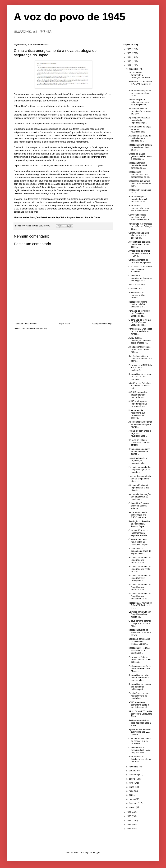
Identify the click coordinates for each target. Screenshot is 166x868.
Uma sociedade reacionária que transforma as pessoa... (137, 414)
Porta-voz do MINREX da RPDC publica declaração (140, 368)
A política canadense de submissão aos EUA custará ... (139, 732)
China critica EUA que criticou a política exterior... (139, 506)
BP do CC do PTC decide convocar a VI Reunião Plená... (140, 714)
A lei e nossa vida (137, 285)
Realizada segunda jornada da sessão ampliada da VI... (138, 199)
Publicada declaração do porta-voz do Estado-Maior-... (140, 669)
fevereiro (133, 803)
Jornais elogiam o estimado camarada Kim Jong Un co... (139, 102)
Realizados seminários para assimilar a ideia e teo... (140, 723)
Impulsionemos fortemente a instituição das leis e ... (140, 75)
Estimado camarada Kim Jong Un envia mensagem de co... (140, 596)
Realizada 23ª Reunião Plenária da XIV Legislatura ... (139, 650)
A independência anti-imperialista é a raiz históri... (139, 488)
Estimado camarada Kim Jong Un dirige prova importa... (140, 470)
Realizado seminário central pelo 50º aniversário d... (138, 304)
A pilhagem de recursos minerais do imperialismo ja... (139, 120)
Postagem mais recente (26, 324)
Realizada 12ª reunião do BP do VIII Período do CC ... (140, 84)
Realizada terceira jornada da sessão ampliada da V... (138, 166)
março (132, 799)
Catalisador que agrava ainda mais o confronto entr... (140, 184)
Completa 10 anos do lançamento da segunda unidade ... (139, 533)
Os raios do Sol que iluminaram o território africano (140, 443)
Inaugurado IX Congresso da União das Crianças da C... (140, 226)
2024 (129, 57)
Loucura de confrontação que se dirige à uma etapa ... (140, 479)
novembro (134, 767)
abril (131, 795)
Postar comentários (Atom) (34, 329)
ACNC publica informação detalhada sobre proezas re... (140, 340)
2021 (129, 812)
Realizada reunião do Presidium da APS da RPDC (140, 632)
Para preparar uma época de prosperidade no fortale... (140, 331)
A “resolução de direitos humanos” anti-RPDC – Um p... (140, 253)
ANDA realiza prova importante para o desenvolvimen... (138, 404)
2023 (129, 61)
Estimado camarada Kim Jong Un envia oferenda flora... (140, 560)
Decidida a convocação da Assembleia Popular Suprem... (139, 641)
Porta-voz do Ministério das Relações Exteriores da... (139, 313)
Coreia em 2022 (136, 289)
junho (132, 787)
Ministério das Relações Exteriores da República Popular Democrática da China (57, 217)
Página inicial (64, 324)
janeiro (132, 807)
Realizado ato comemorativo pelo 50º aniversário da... (139, 208)
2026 (129, 49)
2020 (129, 816)
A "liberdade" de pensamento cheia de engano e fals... (140, 551)
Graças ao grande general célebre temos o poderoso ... (140, 156)
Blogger (97, 853)
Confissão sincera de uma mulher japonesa (140, 261)
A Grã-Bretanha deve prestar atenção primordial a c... (138, 395)
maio (132, 791)
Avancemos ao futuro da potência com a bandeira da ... (140, 138)
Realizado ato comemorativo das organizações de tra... (140, 175)
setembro (134, 775)
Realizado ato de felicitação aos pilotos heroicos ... (140, 759)
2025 (129, 53)
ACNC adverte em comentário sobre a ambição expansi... (139, 705)
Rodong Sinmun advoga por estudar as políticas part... (140, 687)
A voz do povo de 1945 (70, 17)
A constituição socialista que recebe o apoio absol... (139, 244)
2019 (129, 820)
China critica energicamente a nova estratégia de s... (140, 278)
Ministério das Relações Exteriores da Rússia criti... (139, 386)
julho (132, 783)
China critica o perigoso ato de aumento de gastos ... (139, 452)
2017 (129, 829)
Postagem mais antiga (102, 324)
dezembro (134, 69)
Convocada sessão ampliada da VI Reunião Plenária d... (139, 217)
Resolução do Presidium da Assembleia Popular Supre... (140, 524)
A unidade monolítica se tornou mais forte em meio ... (139, 349)
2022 (129, 65)
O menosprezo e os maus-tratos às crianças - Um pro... (139, 542)
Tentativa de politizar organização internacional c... (138, 461)
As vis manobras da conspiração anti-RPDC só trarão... (138, 515)
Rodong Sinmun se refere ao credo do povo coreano (140, 377)
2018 (129, 824)
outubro (133, 771)
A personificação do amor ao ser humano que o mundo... (140, 424)
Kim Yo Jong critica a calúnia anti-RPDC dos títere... (140, 359)
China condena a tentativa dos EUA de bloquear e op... (139, 750)
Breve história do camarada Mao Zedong (137, 295)
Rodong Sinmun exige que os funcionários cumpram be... (139, 678)
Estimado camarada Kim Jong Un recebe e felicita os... (140, 614)
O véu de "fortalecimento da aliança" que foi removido (140, 741)
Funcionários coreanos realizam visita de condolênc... (139, 696)
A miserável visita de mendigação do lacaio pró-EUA (140, 111)
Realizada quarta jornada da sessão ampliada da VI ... (140, 147)
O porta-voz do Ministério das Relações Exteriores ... (140, 269)
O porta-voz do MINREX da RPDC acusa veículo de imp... (140, 322)
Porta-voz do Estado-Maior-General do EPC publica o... (140, 660)
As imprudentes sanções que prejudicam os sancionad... (140, 497)
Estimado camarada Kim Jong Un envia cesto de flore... (140, 569)
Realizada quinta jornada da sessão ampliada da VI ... (140, 93)
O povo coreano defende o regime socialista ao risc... (140, 623)
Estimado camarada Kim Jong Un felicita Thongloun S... (140, 578)
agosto (132, 779)
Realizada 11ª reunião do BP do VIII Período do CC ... (140, 605)
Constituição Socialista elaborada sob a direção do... (139, 235)
